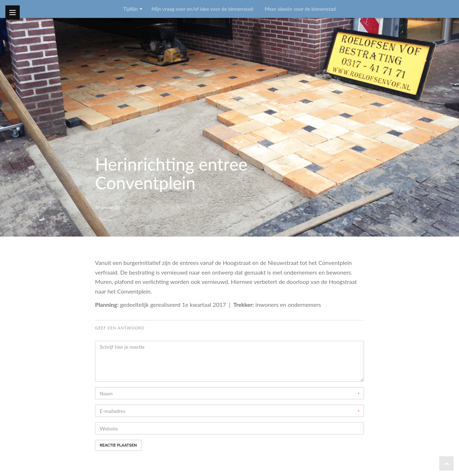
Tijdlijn (131, 9)
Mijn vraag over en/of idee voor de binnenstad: (203, 9)
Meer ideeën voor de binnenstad (300, 9)
